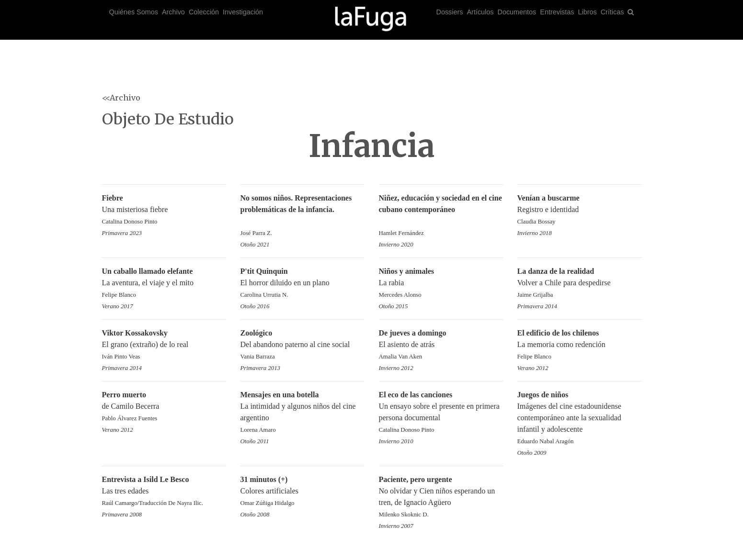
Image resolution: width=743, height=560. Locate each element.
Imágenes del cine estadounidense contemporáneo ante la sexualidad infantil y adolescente (579, 419)
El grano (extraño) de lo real (164, 345)
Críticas (612, 12)
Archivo (173, 12)
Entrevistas (557, 12)
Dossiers (450, 12)
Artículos (480, 12)
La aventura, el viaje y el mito (164, 284)
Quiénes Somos (134, 12)
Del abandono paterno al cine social (303, 345)
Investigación (243, 12)
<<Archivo (121, 98)
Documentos (517, 12)
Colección (204, 12)
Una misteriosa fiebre (164, 210)
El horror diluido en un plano (303, 284)
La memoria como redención (579, 345)
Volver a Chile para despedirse (579, 284)
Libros (587, 12)
